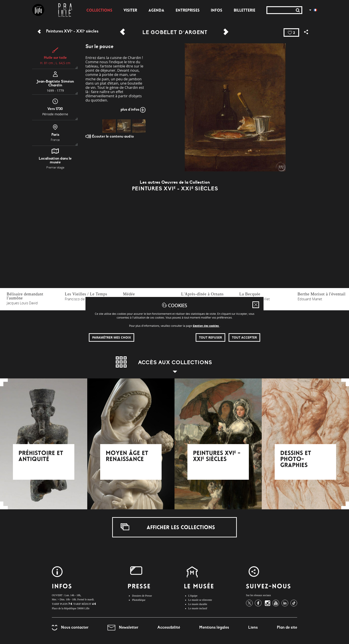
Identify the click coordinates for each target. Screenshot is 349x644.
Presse (139, 587)
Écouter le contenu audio (110, 136)
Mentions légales (214, 627)
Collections (99, 11)
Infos (217, 11)
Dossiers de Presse (142, 596)
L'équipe (193, 596)
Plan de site (287, 627)
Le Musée (199, 587)
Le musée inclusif (198, 608)
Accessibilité (169, 627)
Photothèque (139, 600)
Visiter (130, 11)
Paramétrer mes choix (112, 337)
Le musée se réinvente (200, 600)
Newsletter (123, 627)
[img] (109, 126)
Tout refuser (210, 337)
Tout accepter (244, 337)
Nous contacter (70, 627)
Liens (253, 627)
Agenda (156, 11)
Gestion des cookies (206, 326)
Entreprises (188, 11)
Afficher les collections (168, 527)
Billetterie (245, 11)
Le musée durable (198, 604)
